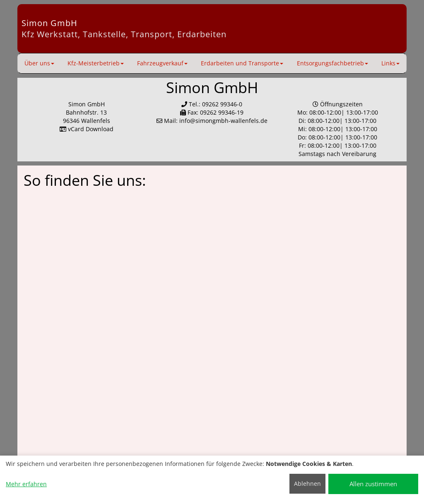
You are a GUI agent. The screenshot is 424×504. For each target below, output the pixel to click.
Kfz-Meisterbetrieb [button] (96, 63)
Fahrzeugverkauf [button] (162, 63)
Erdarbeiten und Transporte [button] (242, 63)
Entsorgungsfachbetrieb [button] (332, 63)
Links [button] (390, 63)
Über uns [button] (39, 63)
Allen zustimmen (373, 484)
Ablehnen (307, 484)
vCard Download (87, 129)
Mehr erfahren (26, 484)
